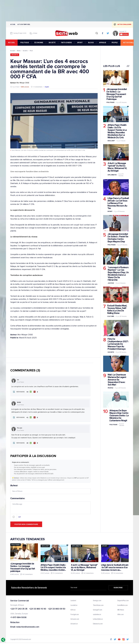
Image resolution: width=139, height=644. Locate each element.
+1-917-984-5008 (18, 617)
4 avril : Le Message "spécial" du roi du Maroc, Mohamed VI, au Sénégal (84, 567)
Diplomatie (112, 175)
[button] (18, 392)
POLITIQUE (25, 43)
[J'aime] (29, 392)
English (47, 87)
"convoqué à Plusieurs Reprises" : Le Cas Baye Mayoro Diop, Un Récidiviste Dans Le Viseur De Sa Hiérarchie (118, 274)
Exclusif (111, 141)
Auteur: (50, 489)
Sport (110, 211)
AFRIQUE (103, 43)
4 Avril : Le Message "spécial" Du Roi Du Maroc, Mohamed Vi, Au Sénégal (117, 167)
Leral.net (73, 600)
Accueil (13, 24)
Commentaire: (50, 508)
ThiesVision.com (98, 605)
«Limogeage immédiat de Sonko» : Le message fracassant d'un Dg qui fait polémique (23, 567)
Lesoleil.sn (74, 605)
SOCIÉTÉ (53, 43)
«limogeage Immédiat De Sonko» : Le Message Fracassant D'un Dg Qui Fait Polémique (117, 94)
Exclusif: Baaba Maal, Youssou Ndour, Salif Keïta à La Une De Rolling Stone (117, 309)
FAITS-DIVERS (67, 43)
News (19, 51)
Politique (110, 102)
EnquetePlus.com (123, 600)
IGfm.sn (73, 609)
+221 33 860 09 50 (57, 608)
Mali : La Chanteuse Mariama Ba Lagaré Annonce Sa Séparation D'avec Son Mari (117, 380)
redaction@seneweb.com (28, 626)
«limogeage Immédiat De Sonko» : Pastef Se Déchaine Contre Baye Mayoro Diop (118, 238)
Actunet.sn (74, 623)
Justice (111, 283)
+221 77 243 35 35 (19, 608)
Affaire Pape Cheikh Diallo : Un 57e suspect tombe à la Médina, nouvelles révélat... (53, 567)
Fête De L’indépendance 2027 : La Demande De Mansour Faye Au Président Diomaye (118, 344)
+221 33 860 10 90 (38, 608)
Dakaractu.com (98, 623)
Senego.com (97, 600)
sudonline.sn (97, 614)
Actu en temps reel (24, 24)
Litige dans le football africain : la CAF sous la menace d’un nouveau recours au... (115, 567)
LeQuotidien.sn (98, 619)
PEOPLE (115, 43)
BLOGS (92, 43)
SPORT (81, 43)
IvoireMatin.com (123, 605)
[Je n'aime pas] (36, 392)
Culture (111, 316)
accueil (12, 43)
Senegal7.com (98, 609)
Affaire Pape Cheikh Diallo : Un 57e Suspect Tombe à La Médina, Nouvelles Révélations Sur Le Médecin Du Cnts (117, 131)
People (110, 388)
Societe (25, 51)
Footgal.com (75, 614)
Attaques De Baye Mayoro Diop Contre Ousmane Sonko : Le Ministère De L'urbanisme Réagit (119, 416)
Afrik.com (121, 614)
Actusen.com (75, 619)
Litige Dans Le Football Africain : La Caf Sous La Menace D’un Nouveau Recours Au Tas (118, 203)
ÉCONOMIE (39, 43)
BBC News (121, 609)
